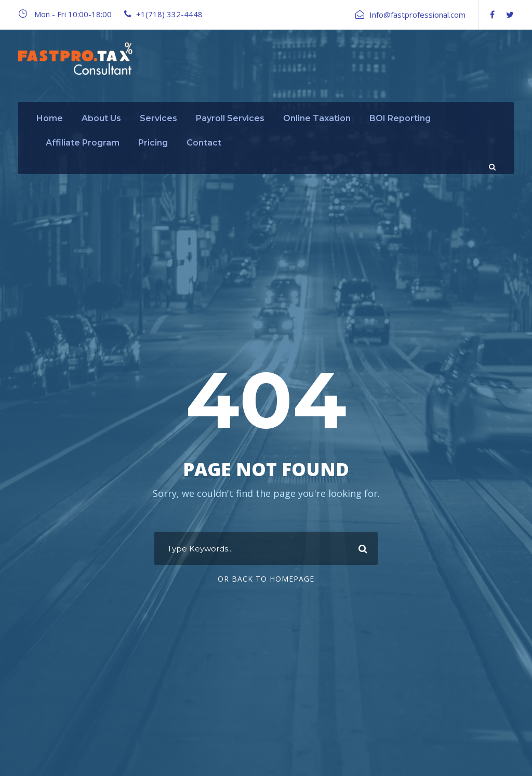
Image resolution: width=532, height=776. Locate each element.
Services (158, 118)
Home (50, 118)
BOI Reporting (400, 118)
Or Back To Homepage (266, 579)
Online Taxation (317, 118)
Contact (204, 143)
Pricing (153, 143)
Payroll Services (230, 118)
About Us (101, 118)
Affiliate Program (83, 143)
